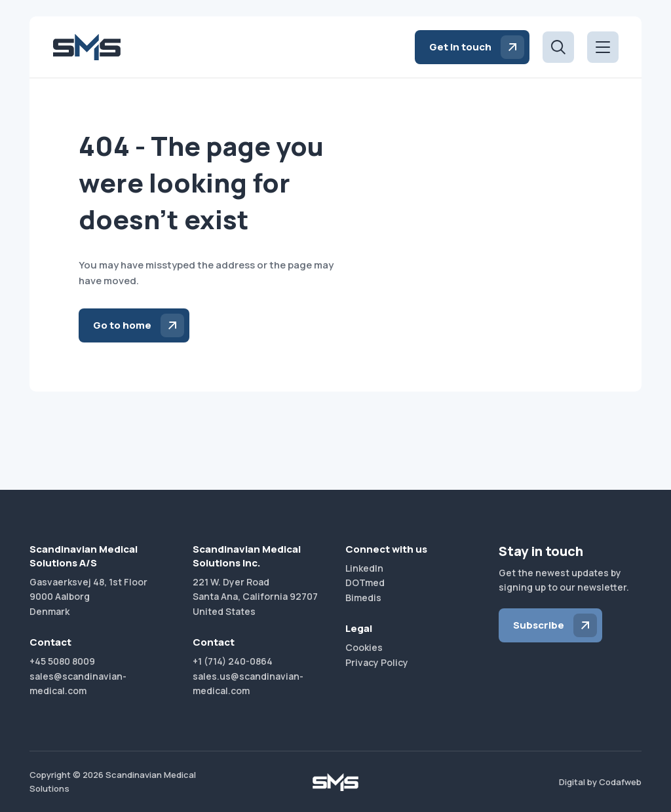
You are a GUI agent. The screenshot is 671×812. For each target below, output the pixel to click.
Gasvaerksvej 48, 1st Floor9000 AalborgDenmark (88, 597)
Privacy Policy (377, 662)
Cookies (364, 647)
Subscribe (539, 625)
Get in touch (460, 47)
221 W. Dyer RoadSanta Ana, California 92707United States (255, 597)
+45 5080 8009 (62, 661)
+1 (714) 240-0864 (233, 661)
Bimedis (363, 598)
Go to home (122, 325)
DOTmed (365, 582)
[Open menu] (603, 47)
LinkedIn (364, 568)
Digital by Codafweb (600, 782)
